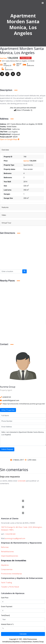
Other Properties (8, 410)
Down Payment (7, 607)
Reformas (5, 547)
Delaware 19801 (7, 530)
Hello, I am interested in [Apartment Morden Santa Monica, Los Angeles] (23, 438)
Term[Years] (5, 615)
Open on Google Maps (10, 139)
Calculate (23, 634)
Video (4, 215)
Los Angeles (13, 132)
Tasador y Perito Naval (10, 587)
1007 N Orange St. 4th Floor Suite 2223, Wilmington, (22, 527)
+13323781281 (10, 534)
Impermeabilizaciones (10, 556)
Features (5, 207)
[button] (23, 501)
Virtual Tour (6, 223)
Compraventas (7, 569)
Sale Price (5, 598)
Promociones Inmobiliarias (11, 574)
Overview (5, 150)
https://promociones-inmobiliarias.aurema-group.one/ (24, 404)
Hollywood (16, 134)
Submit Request (7, 449)
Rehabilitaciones (7, 552)
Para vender (28, 169)
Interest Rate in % (7, 624)
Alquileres (5, 565)
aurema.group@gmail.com (15, 538)
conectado (22, 481)
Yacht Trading (6, 583)
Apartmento (28, 165)
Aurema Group (8, 387)
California (16, 129)
